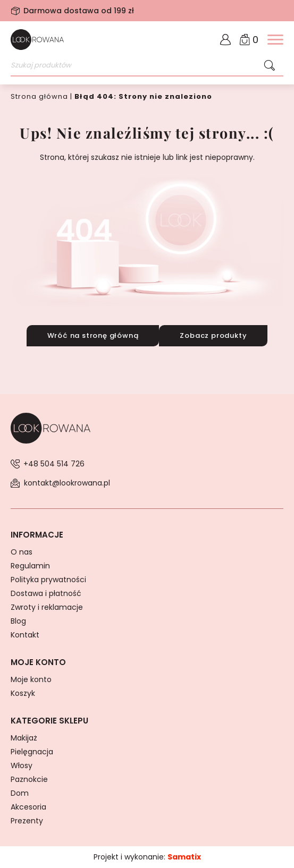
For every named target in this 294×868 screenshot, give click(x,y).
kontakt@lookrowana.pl (67, 483)
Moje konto (31, 679)
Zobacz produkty (213, 335)
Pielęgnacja (32, 752)
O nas (22, 552)
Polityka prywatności (48, 580)
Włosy (22, 765)
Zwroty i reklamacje (47, 607)
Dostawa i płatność (46, 593)
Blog (18, 621)
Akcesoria (28, 807)
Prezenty (27, 821)
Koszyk (23, 693)
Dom (20, 793)
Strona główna (39, 96)
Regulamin (30, 566)
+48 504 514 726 (54, 464)
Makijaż (24, 738)
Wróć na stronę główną (93, 335)
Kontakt (25, 635)
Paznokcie (29, 779)
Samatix (184, 857)
